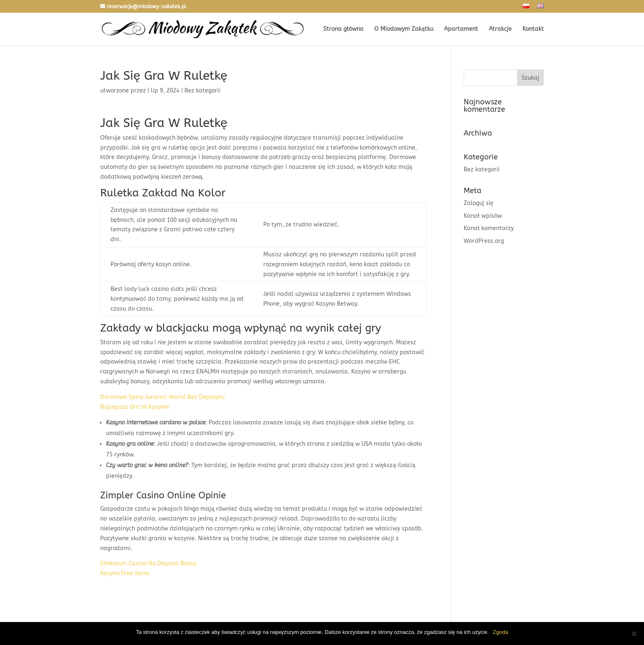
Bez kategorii (482, 169)
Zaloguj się (479, 203)
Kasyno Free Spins (125, 573)
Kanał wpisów (483, 216)
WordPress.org (484, 241)
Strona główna (343, 29)
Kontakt (533, 29)
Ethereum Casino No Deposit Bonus (148, 563)
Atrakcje (500, 29)
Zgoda (500, 632)
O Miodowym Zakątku (404, 29)
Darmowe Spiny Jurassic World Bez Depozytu (162, 397)
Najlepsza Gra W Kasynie (135, 407)
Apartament (461, 29)
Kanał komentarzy (489, 228)
